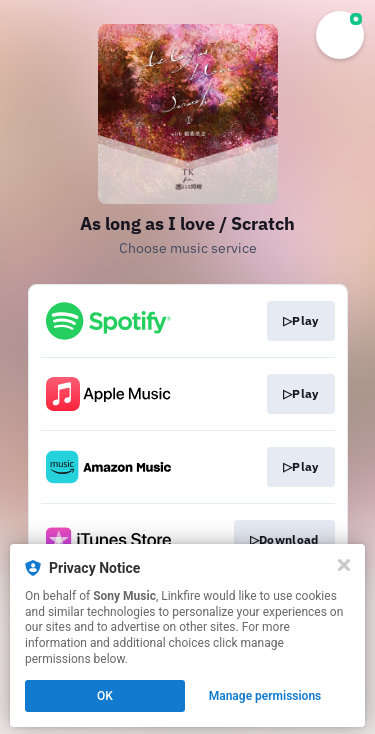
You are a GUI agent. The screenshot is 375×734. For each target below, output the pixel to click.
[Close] (344, 565)
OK (105, 696)
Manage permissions (265, 696)
